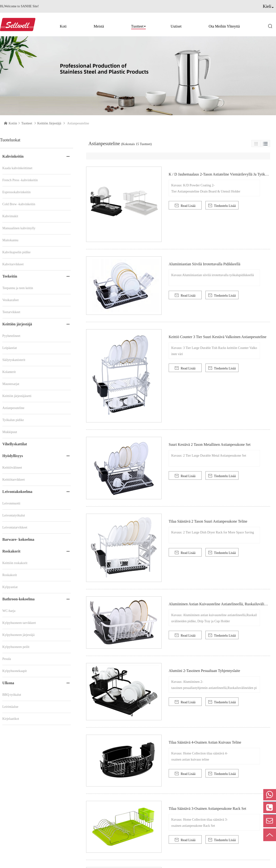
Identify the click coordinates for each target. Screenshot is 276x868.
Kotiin (13, 123)
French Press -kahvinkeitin (20, 180)
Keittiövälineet (12, 468)
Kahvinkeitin (13, 156)
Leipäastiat (10, 348)
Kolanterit (9, 372)
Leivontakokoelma (17, 492)
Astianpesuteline (13, 408)
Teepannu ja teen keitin (18, 288)
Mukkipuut (10, 432)
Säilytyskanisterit (14, 360)
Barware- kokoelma (18, 539)
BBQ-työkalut (12, 695)
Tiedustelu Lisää (222, 206)
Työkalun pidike (13, 420)
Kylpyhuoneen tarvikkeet (19, 623)
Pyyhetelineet (11, 336)
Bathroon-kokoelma (19, 599)
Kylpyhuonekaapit (15, 671)
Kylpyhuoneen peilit (16, 647)
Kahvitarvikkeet (13, 264)
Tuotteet (137, 26)
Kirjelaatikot (11, 719)
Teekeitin (10, 276)
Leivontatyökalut (14, 515)
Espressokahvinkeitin (17, 192)
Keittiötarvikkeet (14, 480)
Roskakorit (11, 551)
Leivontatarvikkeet (15, 527)
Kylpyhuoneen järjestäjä (18, 635)
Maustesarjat (11, 384)
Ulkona (8, 683)
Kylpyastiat (10, 587)
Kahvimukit (10, 216)
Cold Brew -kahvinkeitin (19, 204)
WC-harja (9, 611)
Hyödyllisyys (13, 456)
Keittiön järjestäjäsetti (17, 396)
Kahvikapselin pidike (16, 252)
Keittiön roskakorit (15, 563)
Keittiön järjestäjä (49, 123)
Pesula (7, 659)
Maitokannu (10, 240)
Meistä (99, 26)
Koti (63, 26)
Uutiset (176, 26)
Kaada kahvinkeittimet (17, 168)
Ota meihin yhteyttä (224, 26)
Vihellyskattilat (15, 444)
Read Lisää (185, 206)
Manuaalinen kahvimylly (19, 228)
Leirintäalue (10, 707)
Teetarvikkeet (11, 312)
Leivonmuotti (11, 503)
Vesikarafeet (10, 300)
